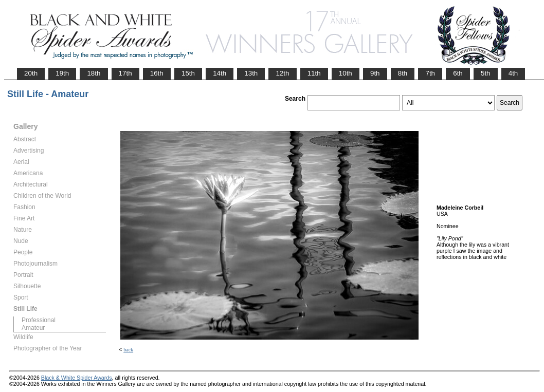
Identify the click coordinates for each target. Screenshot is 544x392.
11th (314, 73)
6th (458, 73)
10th (346, 73)
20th (31, 73)
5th (486, 73)
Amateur (33, 328)
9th (375, 73)
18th (94, 73)
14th (220, 73)
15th (188, 73)
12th (282, 73)
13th (251, 73)
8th (403, 73)
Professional (39, 320)
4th (513, 73)
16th (157, 73)
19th (62, 73)
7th (430, 73)
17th (125, 73)
